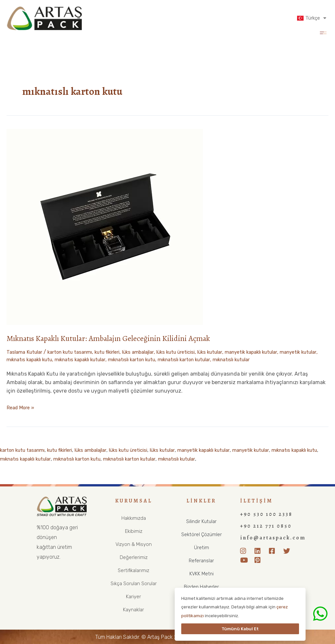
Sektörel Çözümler (201, 534)
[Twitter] (288, 551)
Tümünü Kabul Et (240, 629)
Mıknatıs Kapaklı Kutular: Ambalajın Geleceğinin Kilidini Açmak (119, 338)
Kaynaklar (133, 610)
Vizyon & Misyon (134, 544)
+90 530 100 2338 (266, 514)
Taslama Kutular (26, 352)
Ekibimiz (133, 531)
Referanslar (202, 560)
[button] (323, 32)
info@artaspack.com (273, 538)
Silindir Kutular (201, 521)
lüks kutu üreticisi (197, 352)
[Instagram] (245, 551)
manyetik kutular (27, 359)
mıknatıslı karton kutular (251, 359)
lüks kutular (235, 352)
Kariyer (134, 596)
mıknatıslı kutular (305, 359)
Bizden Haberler (201, 587)
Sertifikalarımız (133, 570)
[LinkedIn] (259, 551)
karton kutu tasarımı (76, 352)
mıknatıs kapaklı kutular (134, 359)
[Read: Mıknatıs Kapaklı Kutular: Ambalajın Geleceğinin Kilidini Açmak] (105, 226)
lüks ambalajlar (154, 352)
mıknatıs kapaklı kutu (77, 359)
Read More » (22, 407)
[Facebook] (274, 551)
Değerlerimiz (133, 557)
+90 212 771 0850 (266, 526)
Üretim (202, 547)
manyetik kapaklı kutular (282, 352)
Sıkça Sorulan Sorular (134, 583)
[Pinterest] (259, 561)
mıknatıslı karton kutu (192, 359)
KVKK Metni (202, 574)
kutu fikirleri (119, 352)
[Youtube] (245, 561)
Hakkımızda (133, 518)
